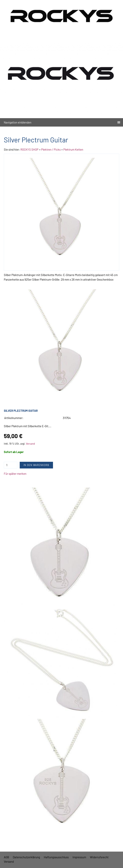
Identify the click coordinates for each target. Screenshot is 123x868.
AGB (6, 857)
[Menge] (11, 465)
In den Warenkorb (36, 465)
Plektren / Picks (51, 149)
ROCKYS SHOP (29, 149)
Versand (30, 444)
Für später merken (15, 474)
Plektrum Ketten (73, 149)
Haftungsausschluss (56, 857)
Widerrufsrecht (99, 857)
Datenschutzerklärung (26, 857)
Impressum (79, 857)
